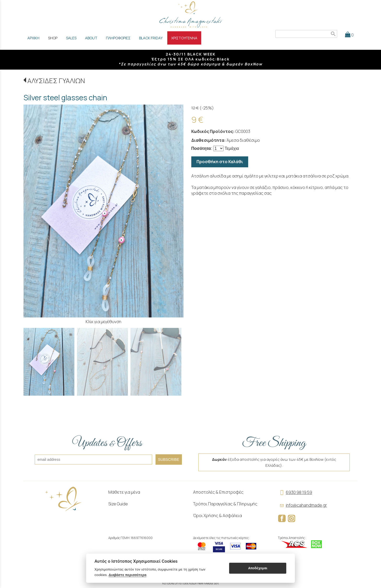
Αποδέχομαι (258, 568)
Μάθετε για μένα (124, 492)
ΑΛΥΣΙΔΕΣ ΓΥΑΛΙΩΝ (56, 81)
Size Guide (118, 504)
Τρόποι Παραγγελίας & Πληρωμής (225, 504)
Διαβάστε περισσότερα (127, 575)
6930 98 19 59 (295, 492)
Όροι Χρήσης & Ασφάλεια (218, 516)
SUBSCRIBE (169, 460)
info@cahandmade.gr (302, 505)
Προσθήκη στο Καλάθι (220, 162)
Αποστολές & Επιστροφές (218, 492)
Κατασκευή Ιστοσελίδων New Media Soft (191, 583)
